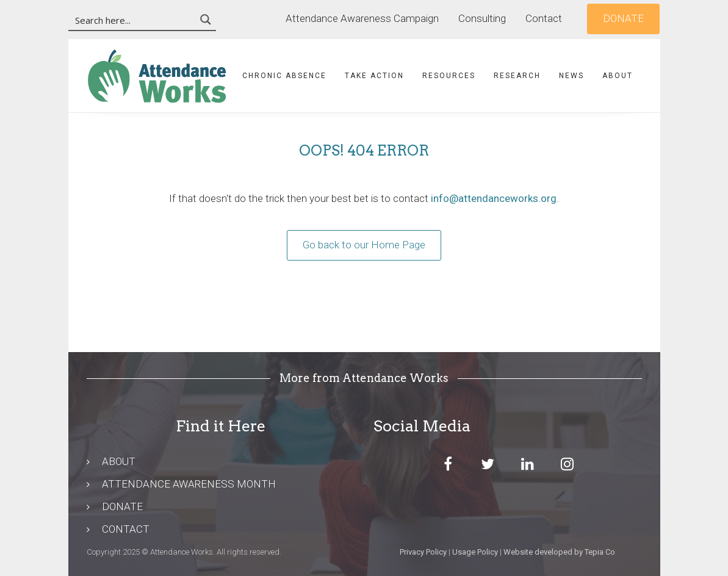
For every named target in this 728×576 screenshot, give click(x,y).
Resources (449, 76)
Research (517, 76)
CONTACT (126, 529)
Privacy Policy (423, 552)
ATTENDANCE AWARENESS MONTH (189, 484)
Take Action (374, 76)
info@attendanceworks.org (494, 198)
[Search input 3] (133, 20)
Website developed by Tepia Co (559, 552)
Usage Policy (475, 552)
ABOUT (119, 461)
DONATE (122, 506)
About (618, 76)
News (571, 76)
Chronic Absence (284, 76)
